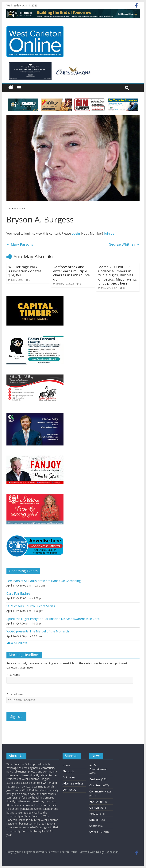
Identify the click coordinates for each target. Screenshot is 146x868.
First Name (13, 675)
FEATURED (96, 801)
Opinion (94, 808)
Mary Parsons (20, 244)
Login (76, 233)
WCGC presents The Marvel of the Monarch (38, 631)
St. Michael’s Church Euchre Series (31, 606)
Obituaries (69, 777)
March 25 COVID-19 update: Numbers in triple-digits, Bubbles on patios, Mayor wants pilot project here (118, 275)
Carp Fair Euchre (18, 594)
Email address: (15, 694)
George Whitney (124, 244)
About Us (68, 771)
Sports (93, 826)
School (94, 820)
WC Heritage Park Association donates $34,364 (25, 271)
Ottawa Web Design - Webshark (100, 852)
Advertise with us (73, 783)
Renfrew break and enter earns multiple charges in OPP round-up (72, 273)
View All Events (17, 643)
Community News (100, 791)
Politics (94, 814)
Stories (94, 832)
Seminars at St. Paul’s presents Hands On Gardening (44, 581)
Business (95, 779)
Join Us (109, 233)
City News (96, 785)
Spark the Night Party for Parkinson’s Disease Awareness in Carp (53, 619)
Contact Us (69, 790)
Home (66, 765)
